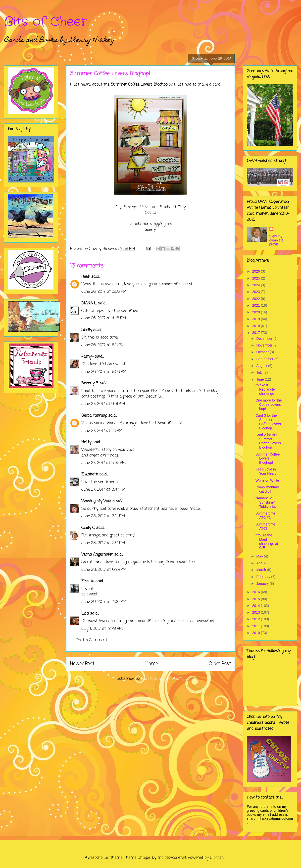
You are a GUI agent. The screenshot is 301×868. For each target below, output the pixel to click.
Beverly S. (90, 383)
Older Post (220, 664)
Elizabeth (90, 474)
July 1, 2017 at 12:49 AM (102, 629)
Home (152, 664)
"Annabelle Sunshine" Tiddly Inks (266, 502)
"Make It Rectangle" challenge (266, 389)
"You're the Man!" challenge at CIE (267, 541)
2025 (257, 278)
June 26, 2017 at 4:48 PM (104, 318)
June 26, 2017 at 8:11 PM (103, 345)
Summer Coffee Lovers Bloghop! (268, 459)
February (264, 577)
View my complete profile (276, 240)
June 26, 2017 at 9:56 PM (104, 372)
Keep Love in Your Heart (266, 471)
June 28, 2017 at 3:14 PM (103, 516)
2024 (257, 285)
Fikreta (88, 581)
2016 (257, 592)
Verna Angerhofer (97, 555)
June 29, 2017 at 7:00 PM (104, 602)
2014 (257, 606)
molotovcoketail (172, 858)
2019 (257, 319)
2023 (257, 292)
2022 (257, 299)
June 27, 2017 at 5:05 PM (104, 463)
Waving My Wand (98, 501)
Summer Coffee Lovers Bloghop (139, 85)
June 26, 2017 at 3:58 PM (104, 292)
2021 (257, 305)
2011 (257, 626)
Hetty (86, 442)
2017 (257, 333)
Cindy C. (88, 528)
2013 (257, 612)
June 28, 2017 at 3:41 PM (103, 543)
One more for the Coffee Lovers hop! (269, 405)
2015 (257, 599)
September (265, 359)
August (262, 366)
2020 (257, 312)
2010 (257, 633)
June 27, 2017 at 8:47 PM (103, 490)
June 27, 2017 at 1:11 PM (102, 431)
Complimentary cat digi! (267, 489)
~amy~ (87, 357)
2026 (257, 271)
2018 (257, 326)
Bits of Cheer (46, 22)
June (260, 379)
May (260, 556)
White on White (267, 480)
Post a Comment (92, 640)
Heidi (86, 277)
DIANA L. (89, 303)
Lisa (85, 614)
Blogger (217, 858)
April (260, 563)
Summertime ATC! (265, 526)
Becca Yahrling (94, 416)
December (265, 339)
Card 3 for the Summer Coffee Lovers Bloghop (268, 422)
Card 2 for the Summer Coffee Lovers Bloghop (268, 441)
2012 (257, 619)
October (263, 352)
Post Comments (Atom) (163, 679)
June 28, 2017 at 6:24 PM (104, 570)
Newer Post (82, 664)
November (265, 345)
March (262, 570)
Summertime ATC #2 (265, 515)
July (260, 372)
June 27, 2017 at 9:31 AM (103, 404)
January (263, 583)
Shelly (87, 330)
